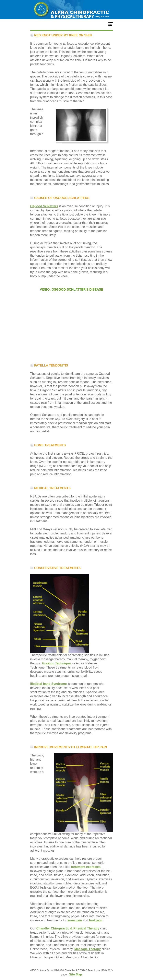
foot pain (96, 920)
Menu (72, 24)
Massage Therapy (88, 949)
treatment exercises (86, 867)
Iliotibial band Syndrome (49, 684)
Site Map (76, 974)
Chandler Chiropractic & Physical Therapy (68, 928)
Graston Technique (57, 663)
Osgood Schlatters (44, 206)
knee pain (75, 920)
